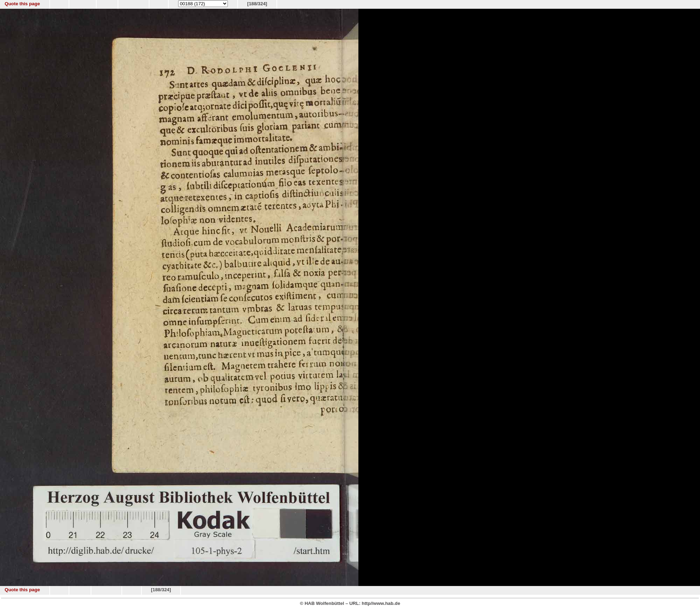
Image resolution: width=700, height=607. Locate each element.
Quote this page (22, 4)
